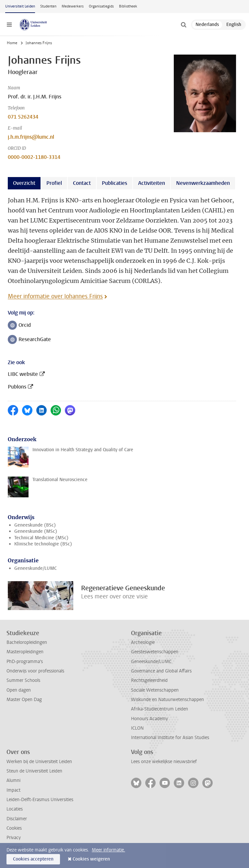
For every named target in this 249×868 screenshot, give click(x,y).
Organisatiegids (101, 6)
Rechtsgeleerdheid (149, 680)
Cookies (14, 828)
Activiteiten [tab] (152, 183)
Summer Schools (23, 680)
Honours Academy (149, 719)
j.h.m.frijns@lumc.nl (31, 137)
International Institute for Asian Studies (170, 738)
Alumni (13, 780)
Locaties (15, 809)
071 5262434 (23, 117)
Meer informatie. (108, 850)
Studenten (48, 6)
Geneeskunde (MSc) (36, 531)
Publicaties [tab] (114, 183)
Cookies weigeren (91, 859)
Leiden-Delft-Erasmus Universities (40, 800)
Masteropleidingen (25, 652)
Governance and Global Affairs (161, 671)
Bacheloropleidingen (27, 642)
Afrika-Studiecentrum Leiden (160, 709)
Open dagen (19, 690)
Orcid (21, 326)
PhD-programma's (25, 662)
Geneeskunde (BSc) (35, 525)
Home (12, 43)
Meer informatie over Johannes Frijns (55, 296)
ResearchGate (29, 340)
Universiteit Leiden (20, 6)
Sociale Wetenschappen (155, 690)
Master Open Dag (24, 700)
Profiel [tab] (54, 183)
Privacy (14, 838)
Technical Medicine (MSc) (41, 538)
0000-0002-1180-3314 (34, 157)
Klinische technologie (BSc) (43, 544)
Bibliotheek (128, 6)
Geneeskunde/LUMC (36, 568)
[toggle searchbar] (184, 25)
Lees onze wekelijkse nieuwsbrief (164, 762)
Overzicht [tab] (24, 183)
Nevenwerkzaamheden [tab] (203, 183)
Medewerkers (73, 6)
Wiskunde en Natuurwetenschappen (167, 700)
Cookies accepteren (33, 859)
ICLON (137, 728)
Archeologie (143, 642)
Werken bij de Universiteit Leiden (39, 762)
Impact (13, 790)
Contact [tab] (82, 183)
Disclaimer (17, 819)
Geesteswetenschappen (155, 652)
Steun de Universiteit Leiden (34, 771)
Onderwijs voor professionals (35, 671)
